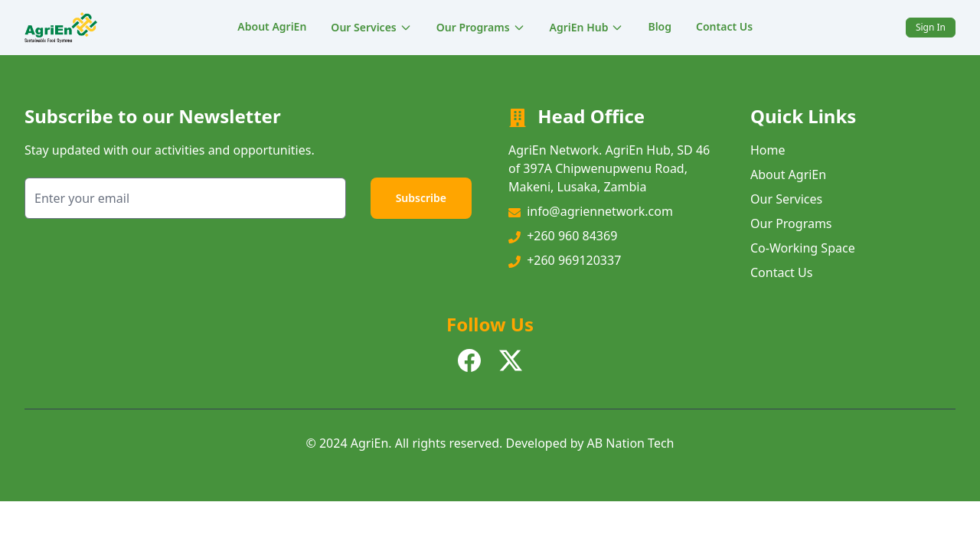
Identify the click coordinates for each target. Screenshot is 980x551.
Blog (660, 26)
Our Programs (481, 27)
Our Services (371, 27)
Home (768, 150)
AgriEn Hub (587, 27)
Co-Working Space (803, 248)
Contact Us (724, 26)
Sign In (931, 27)
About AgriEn (272, 26)
